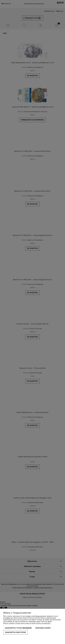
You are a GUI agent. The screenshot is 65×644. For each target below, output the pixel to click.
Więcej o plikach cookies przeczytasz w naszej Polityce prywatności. (27, 623)
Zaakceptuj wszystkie (15, 632)
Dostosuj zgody (43, 628)
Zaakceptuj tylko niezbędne (18, 628)
